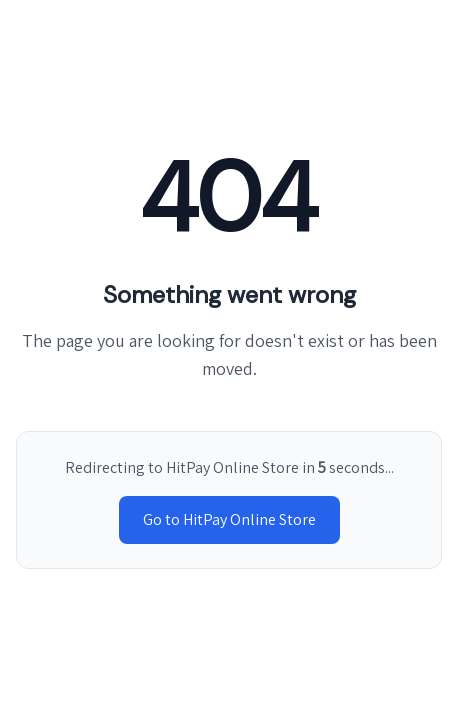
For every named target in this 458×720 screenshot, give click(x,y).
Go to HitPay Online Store (229, 519)
